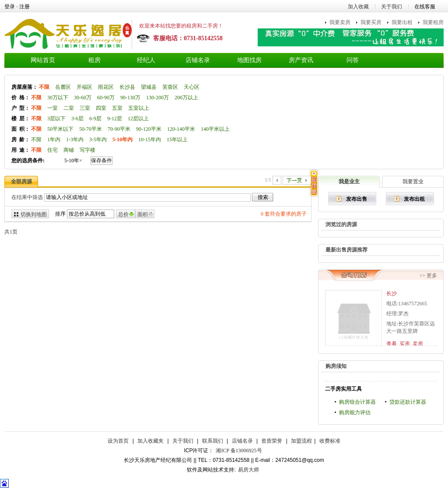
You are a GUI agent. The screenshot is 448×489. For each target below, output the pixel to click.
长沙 (392, 293)
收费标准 (330, 441)
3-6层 (77, 119)
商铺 (69, 150)
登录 (10, 7)
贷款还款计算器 (408, 402)
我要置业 (413, 182)
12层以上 (138, 119)
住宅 (52, 150)
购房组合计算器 (357, 402)
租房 (94, 60)
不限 (44, 87)
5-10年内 (122, 140)
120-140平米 (181, 129)
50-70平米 (91, 129)
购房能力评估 (355, 412)
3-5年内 (98, 140)
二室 (69, 108)
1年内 (54, 140)
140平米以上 (215, 129)
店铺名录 (198, 60)
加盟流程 (301, 441)
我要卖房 (340, 22)
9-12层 (115, 119)
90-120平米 (149, 129)
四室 (101, 108)
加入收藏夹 (150, 441)
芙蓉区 (170, 87)
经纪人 (146, 60)
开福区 (84, 87)
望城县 (149, 87)
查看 (392, 344)
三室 (85, 108)
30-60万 (83, 98)
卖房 (418, 344)
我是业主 (349, 182)
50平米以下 (60, 129)
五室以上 (139, 108)
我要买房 (371, 22)
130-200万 (157, 98)
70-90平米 (119, 129)
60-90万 (106, 98)
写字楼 (87, 150)
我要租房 (433, 22)
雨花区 (106, 87)
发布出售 (357, 199)
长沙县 (127, 87)
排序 (60, 214)
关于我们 (392, 7)
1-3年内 (75, 140)
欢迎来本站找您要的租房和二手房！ (181, 26)
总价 (123, 214)
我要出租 (402, 22)
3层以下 (56, 119)
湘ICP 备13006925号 (239, 451)
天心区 (192, 87)
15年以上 (177, 140)
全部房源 (21, 182)
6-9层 (95, 119)
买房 (405, 344)
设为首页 (118, 441)
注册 (24, 7)
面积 (143, 214)
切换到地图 (34, 214)
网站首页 (43, 60)
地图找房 (249, 60)
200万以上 (186, 98)
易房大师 (248, 470)
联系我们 (213, 441)
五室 (117, 108)
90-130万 (130, 98)
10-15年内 (150, 140)
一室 (52, 108)
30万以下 (58, 98)
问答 (353, 60)
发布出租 (414, 199)
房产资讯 (301, 60)
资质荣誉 (272, 441)
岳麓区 (63, 87)
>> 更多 (428, 276)
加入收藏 (358, 7)
